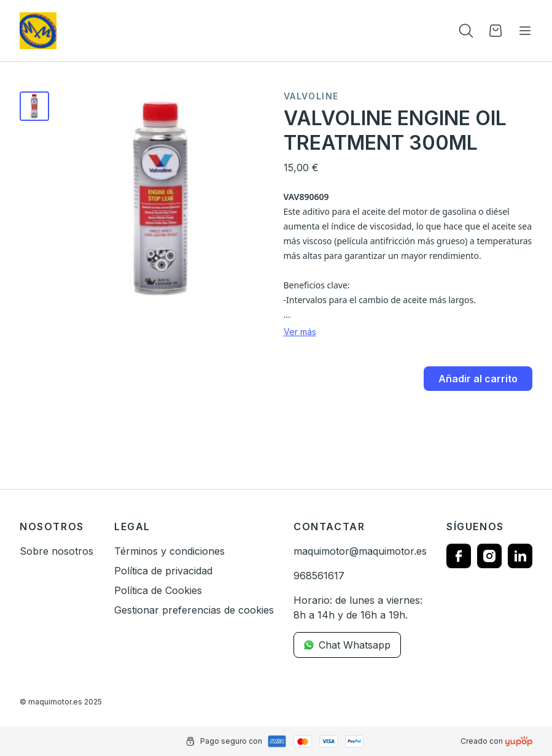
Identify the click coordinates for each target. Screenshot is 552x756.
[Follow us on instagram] (489, 556)
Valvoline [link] (311, 96)
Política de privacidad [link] (163, 571)
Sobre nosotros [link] (56, 551)
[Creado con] (519, 741)
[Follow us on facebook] (459, 556)
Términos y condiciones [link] (169, 551)
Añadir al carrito (478, 379)
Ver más (300, 332)
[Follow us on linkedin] (520, 556)
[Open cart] (496, 31)
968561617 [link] (319, 576)
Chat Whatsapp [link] (347, 645)
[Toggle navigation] (525, 31)
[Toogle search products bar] (466, 31)
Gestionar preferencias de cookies (194, 610)
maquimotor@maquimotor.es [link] (360, 551)
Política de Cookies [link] (158, 590)
